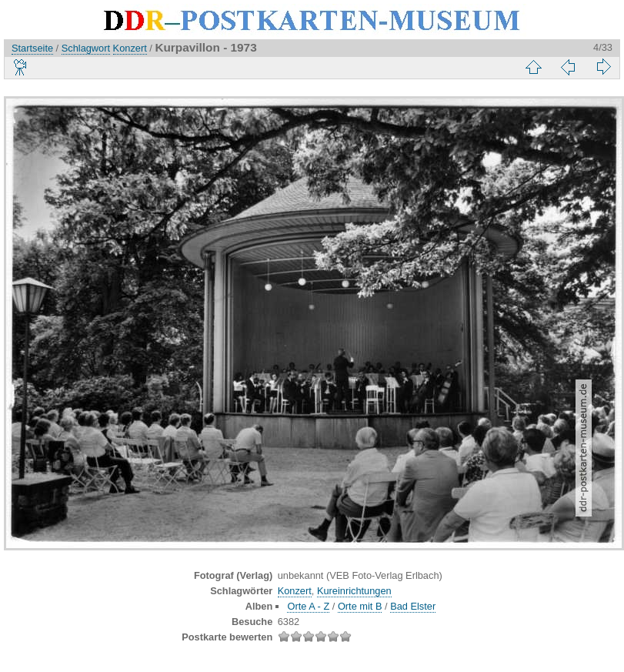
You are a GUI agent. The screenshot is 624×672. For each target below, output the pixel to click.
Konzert (130, 48)
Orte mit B (360, 606)
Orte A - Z (308, 606)
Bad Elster (413, 606)
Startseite (32, 48)
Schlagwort (86, 48)
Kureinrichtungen (354, 591)
